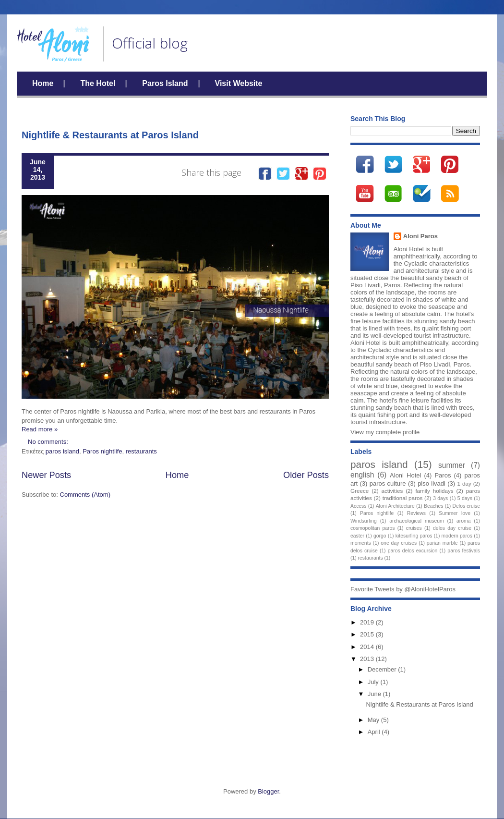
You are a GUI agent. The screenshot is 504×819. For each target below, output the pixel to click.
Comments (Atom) (85, 495)
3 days (440, 498)
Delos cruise (467, 506)
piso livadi (432, 483)
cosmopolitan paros (373, 528)
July (374, 682)
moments (361, 543)
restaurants (141, 451)
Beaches (433, 506)
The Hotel (98, 83)
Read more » (40, 429)
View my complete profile (385, 432)
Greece (360, 491)
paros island (62, 451)
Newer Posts (46, 475)
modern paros (457, 536)
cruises (414, 528)
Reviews (416, 513)
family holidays (434, 491)
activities (392, 491)
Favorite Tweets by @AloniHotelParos (403, 589)
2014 (368, 647)
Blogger (268, 791)
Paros (443, 475)
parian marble (442, 543)
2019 (368, 622)
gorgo (380, 536)
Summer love (455, 513)
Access (359, 506)
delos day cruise (452, 528)
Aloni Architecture (395, 506)
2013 (368, 659)
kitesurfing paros (414, 536)
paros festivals (464, 551)
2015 (368, 634)
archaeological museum (417, 521)
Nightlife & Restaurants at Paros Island (110, 135)
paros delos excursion (413, 551)
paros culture (388, 483)
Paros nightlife (102, 451)
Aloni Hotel (405, 475)
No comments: (49, 442)
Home (43, 83)
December (383, 669)
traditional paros (403, 498)
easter (357, 536)
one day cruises (399, 543)
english (362, 475)
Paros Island (165, 83)
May (374, 720)
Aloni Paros (420, 236)
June (375, 694)
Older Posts (306, 475)
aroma (463, 521)
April (375, 732)
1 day (464, 483)
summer (452, 465)
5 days (465, 498)
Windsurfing (364, 521)
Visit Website (239, 83)
